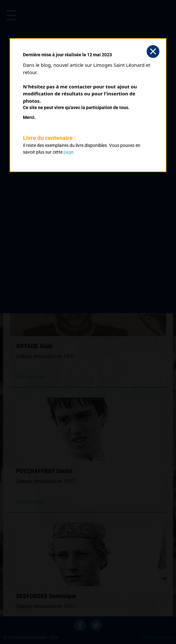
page (68, 152)
